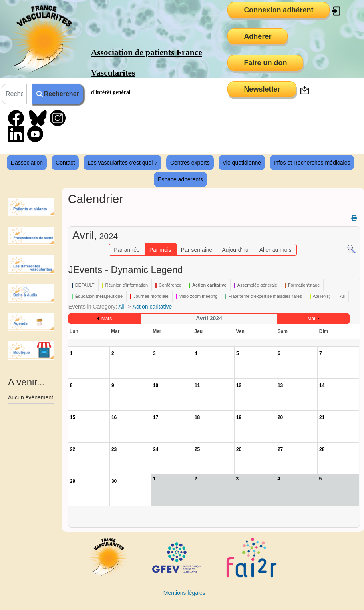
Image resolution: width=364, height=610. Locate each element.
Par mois (160, 250)
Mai (311, 319)
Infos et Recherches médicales (312, 163)
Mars (107, 319)
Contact (65, 163)
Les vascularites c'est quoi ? (122, 163)
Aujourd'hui (236, 250)
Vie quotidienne (242, 163)
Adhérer (258, 36)
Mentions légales (184, 593)
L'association (27, 163)
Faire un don (265, 63)
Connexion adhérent (278, 10)
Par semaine (197, 250)
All (121, 307)
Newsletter (262, 89)
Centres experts (190, 163)
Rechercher (58, 94)
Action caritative (152, 307)
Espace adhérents (180, 179)
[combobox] (14, 94)
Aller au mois (275, 250)
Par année (127, 250)
